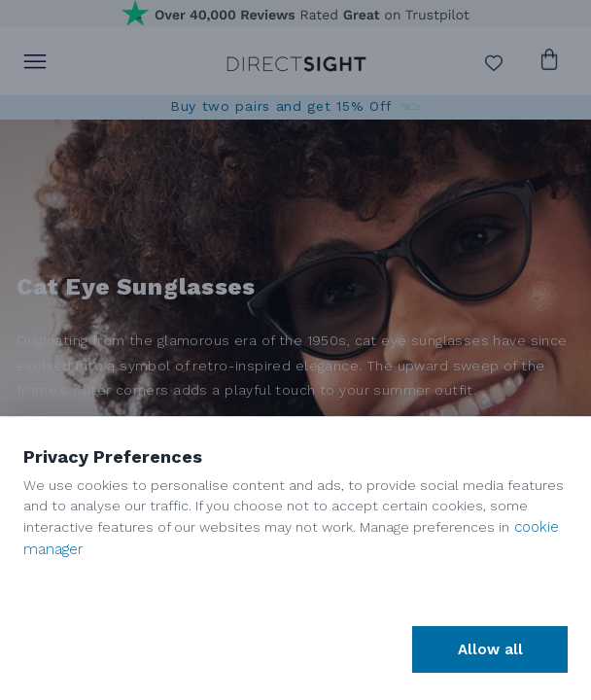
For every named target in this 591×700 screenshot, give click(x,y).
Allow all (490, 649)
